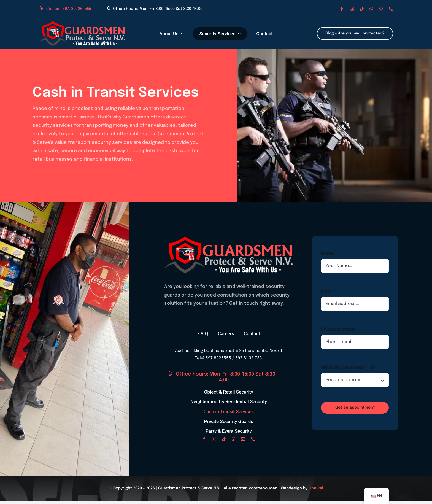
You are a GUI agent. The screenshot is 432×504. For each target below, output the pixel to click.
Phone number (340, 330)
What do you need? (345, 368)
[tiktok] (362, 9)
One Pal (316, 488)
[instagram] (352, 9)
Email (328, 292)
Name (329, 254)
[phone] (391, 9)
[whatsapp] (371, 9)
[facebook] (342, 9)
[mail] (381, 9)
